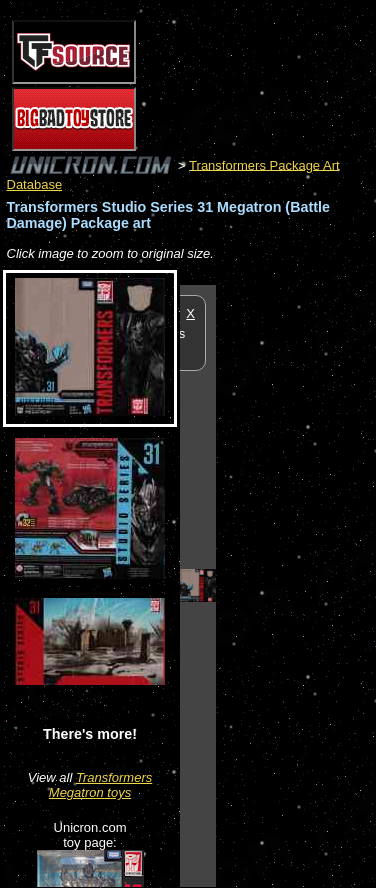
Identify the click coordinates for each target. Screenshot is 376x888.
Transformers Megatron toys (100, 785)
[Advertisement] (296, 585)
